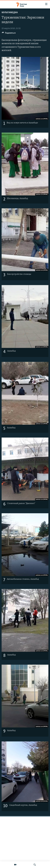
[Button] (9, 34)
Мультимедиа (10, 13)
